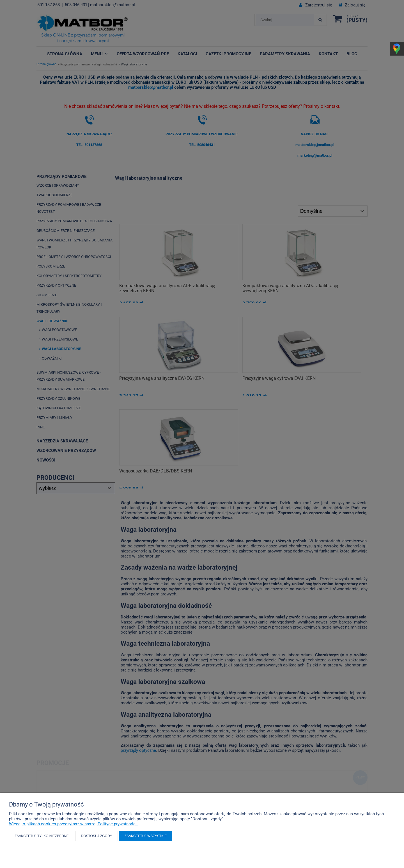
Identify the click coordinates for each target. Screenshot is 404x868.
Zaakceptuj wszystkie (146, 836)
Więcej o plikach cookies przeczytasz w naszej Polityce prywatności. (73, 824)
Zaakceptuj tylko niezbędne (42, 836)
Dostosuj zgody (97, 836)
